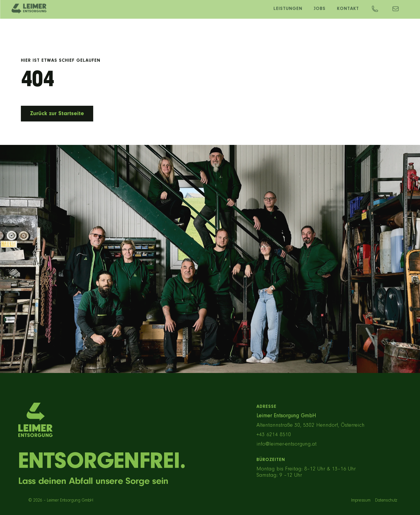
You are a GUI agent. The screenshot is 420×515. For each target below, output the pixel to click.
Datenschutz (386, 500)
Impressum (361, 500)
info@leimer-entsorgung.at (286, 444)
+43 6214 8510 (274, 435)
